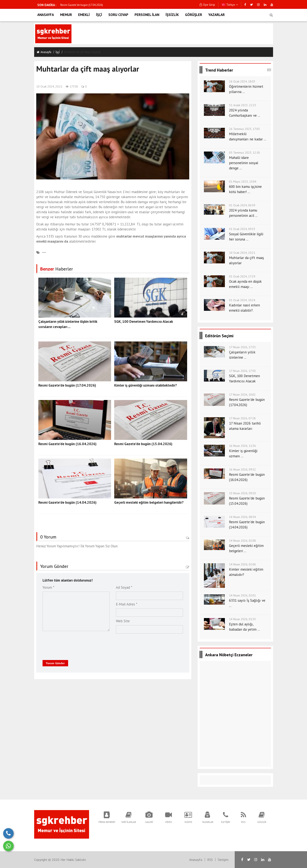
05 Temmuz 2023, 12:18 (244, 153)
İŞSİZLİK (172, 15)
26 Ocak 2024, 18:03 (242, 81)
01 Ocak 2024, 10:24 (242, 300)
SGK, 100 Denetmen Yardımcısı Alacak (144, 322)
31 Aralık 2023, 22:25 (243, 105)
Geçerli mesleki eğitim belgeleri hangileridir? (149, 502)
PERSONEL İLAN (147, 15)
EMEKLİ (84, 15)
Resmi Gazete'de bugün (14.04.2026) (67, 502)
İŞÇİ (99, 15)
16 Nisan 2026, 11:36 (242, 446)
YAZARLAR (216, 15)
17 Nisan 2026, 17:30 (242, 371)
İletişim (223, 860)
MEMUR (66, 15)
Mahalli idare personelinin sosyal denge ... (244, 163)
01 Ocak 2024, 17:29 (242, 276)
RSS (210, 860)
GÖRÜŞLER (194, 15)
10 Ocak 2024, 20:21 (49, 86)
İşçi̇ (58, 52)
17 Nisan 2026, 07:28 (242, 418)
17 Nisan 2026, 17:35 (242, 347)
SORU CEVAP (118, 15)
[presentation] (69, 644)
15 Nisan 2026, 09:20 (242, 493)
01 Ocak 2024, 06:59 (242, 205)
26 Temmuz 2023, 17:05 (244, 129)
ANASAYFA (46, 15)
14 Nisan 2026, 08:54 (242, 517)
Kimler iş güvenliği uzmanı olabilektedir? (146, 385)
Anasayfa (44, 52)
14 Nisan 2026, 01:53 (242, 619)
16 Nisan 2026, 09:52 (242, 469)
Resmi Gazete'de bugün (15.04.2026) (143, 444)
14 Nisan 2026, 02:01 (242, 595)
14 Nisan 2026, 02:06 (242, 564)
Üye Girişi (207, 5)
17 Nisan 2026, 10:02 (242, 395)
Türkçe (230, 5)
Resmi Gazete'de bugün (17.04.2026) (82, 5)
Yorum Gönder (55, 663)
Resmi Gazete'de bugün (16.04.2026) (67, 444)
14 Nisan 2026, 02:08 (242, 541)
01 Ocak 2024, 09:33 (242, 229)
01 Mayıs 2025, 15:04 (243, 182)
